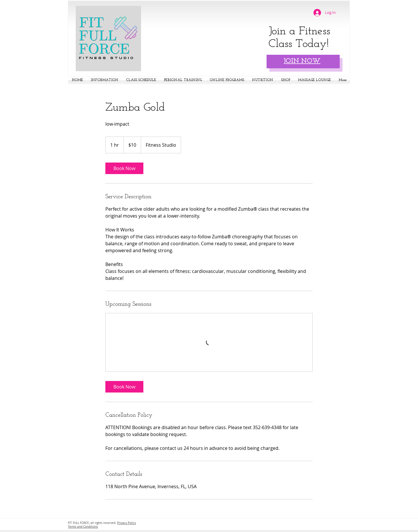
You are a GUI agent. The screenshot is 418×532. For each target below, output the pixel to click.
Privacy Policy (127, 523)
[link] (124, 168)
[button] (105, 80)
